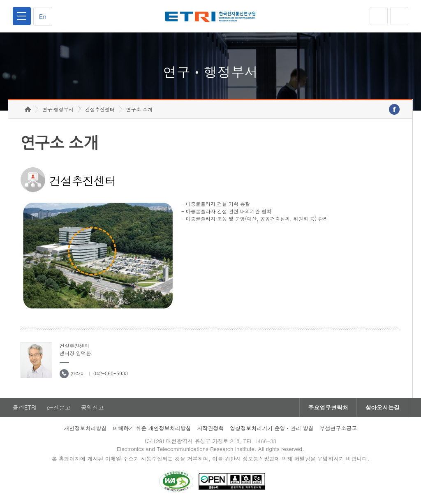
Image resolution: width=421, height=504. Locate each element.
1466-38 (265, 441)
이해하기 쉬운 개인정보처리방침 (152, 428)
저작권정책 (210, 428)
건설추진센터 (100, 109)
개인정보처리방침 (85, 428)
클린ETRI (25, 407)
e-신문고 (59, 407)
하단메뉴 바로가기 (0, 0)
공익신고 (93, 407)
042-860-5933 (111, 373)
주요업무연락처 (328, 407)
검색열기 (399, 16)
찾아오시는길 (382, 407)
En (43, 16)
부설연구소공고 (339, 428)
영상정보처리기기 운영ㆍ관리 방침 (272, 428)
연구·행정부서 (58, 109)
